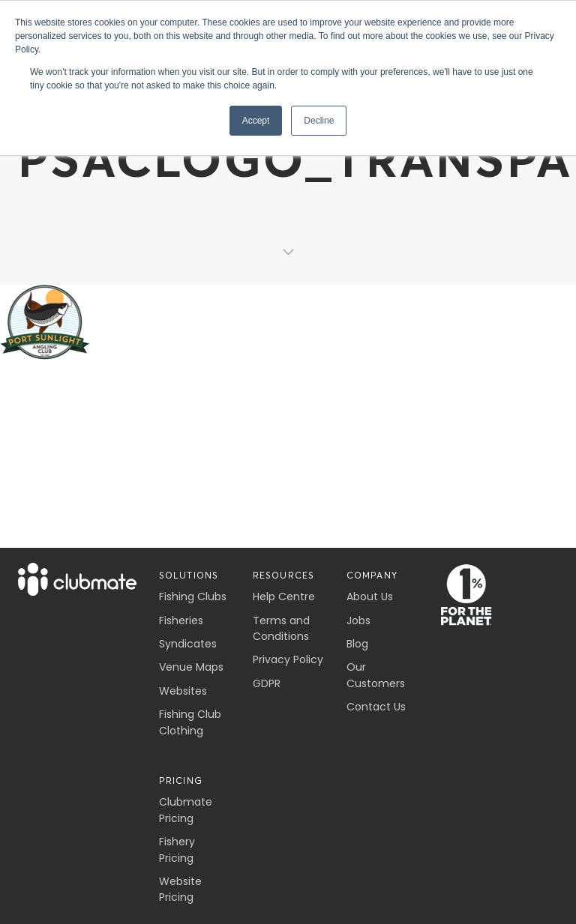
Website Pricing (180, 889)
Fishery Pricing (177, 849)
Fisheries (181, 620)
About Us (370, 597)
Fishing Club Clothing (190, 722)
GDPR (267, 683)
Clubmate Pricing (186, 810)
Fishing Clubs (193, 597)
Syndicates (188, 644)
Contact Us (376, 707)
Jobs (358, 620)
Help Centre (284, 597)
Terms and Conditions (281, 628)
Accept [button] (256, 121)
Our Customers (376, 675)
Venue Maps (191, 667)
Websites (183, 691)
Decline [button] (319, 121)
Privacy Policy (288, 659)
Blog (357, 644)
